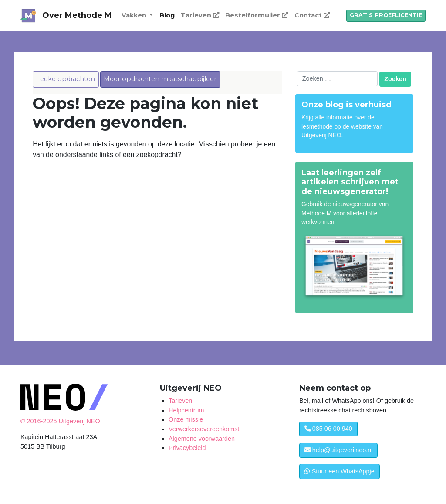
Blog (167, 15)
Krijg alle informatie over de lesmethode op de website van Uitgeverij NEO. (342, 126)
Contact (312, 15)
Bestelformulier (257, 15)
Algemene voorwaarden (202, 439)
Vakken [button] (135, 15)
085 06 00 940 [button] (328, 429)
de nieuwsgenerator (351, 204)
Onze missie (186, 419)
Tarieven (200, 15)
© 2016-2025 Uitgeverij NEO (60, 421)
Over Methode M (77, 15)
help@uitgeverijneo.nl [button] (339, 450)
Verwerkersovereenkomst (204, 429)
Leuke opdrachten (66, 79)
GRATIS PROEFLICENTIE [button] (386, 15)
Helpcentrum (186, 410)
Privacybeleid (187, 448)
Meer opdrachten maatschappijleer (160, 79)
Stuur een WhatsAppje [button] (340, 471)
